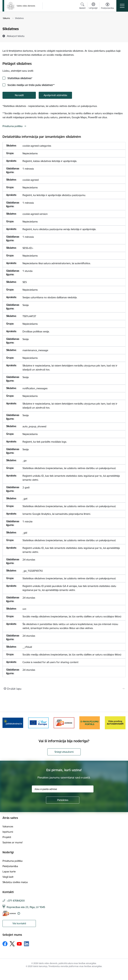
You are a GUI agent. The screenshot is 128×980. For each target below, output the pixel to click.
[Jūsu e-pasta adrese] (63, 789)
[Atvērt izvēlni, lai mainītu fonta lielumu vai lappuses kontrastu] (107, 6)
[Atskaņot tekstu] (16, 36)
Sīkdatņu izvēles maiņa (15, 882)
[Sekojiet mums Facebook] (5, 944)
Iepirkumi (8, 832)
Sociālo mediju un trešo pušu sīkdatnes (31, 85)
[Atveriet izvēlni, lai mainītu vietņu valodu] (93, 6)
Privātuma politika (12, 126)
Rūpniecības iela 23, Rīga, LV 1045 (26, 907)
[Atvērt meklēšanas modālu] (82, 6)
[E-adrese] (9, 913)
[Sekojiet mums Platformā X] (12, 944)
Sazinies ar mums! (13, 842)
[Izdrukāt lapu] (64, 689)
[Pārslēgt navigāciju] (122, 6)
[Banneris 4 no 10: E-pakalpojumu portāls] (90, 723)
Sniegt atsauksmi (64, 752)
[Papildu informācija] (19, 913)
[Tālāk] (122, 723)
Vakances (8, 826)
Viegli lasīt (8, 877)
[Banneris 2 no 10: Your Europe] (38, 723)
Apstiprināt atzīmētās (55, 95)
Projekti (7, 837)
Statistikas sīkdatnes (20, 78)
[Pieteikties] (63, 800)
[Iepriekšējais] (6, 723)
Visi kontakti (19, 923)
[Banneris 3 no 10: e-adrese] (64, 723)
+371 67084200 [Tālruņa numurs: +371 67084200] (16, 901)
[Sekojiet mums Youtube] (19, 944)
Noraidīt (19, 95)
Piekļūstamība (10, 866)
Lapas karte (9, 872)
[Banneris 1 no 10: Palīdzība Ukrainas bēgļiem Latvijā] (13, 723)
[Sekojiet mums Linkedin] (26, 944)
